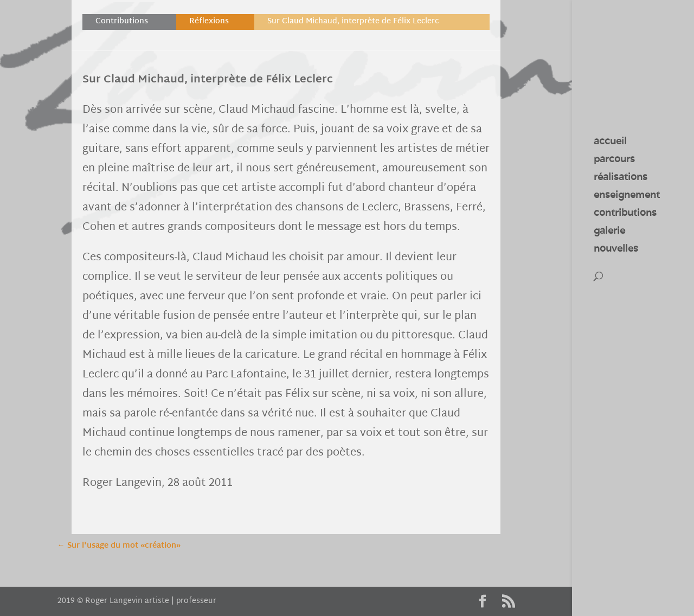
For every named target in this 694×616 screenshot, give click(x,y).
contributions (625, 214)
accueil (610, 142)
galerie (609, 232)
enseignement (627, 196)
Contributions (122, 21)
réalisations (621, 178)
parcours (614, 160)
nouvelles (616, 249)
